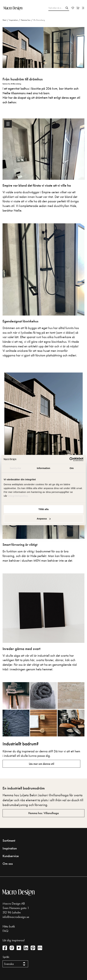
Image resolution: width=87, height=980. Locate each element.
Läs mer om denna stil (42, 764)
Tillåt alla (44, 509)
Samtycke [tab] (15, 468)
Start (4, 20)
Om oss (8, 864)
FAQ (5, 931)
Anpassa (44, 519)
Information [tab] (44, 468)
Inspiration (14, 20)
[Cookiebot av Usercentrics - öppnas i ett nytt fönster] (69, 459)
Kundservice (11, 856)
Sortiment (9, 841)
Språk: (6, 957)
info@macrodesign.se (16, 917)
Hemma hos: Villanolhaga (43, 813)
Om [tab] (72, 468)
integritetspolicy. (19, 496)
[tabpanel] (43, 415)
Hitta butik (9, 926)
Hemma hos (26, 20)
